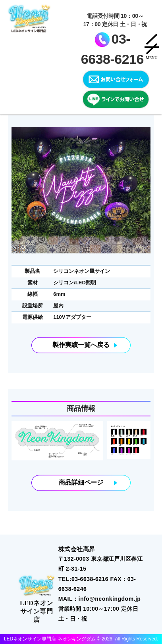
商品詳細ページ (81, 483)
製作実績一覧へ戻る (81, 345)
